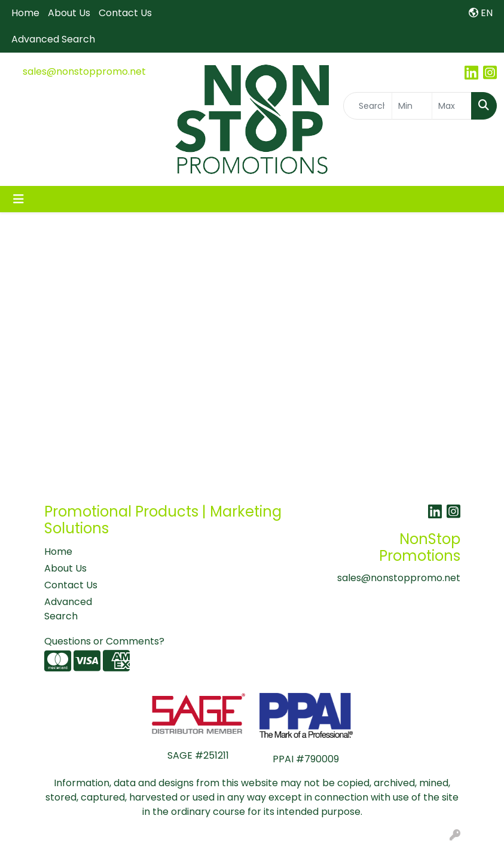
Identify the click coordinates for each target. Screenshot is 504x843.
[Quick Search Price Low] (412, 106)
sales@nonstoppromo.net (84, 71)
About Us (69, 13)
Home (25, 13)
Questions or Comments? (104, 641)
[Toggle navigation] (19, 199)
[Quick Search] (368, 106)
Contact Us (125, 13)
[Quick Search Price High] (452, 106)
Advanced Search (53, 39)
